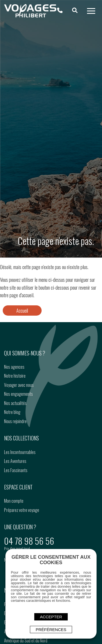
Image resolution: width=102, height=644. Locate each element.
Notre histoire (15, 376)
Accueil (22, 310)
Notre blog (12, 412)
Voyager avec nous (19, 385)
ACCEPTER (51, 617)
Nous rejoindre (15, 421)
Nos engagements (18, 394)
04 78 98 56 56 (29, 541)
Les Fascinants (16, 470)
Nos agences (14, 367)
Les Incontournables (20, 452)
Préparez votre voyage (22, 510)
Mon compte (14, 501)
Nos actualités (15, 403)
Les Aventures (15, 461)
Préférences (51, 630)
